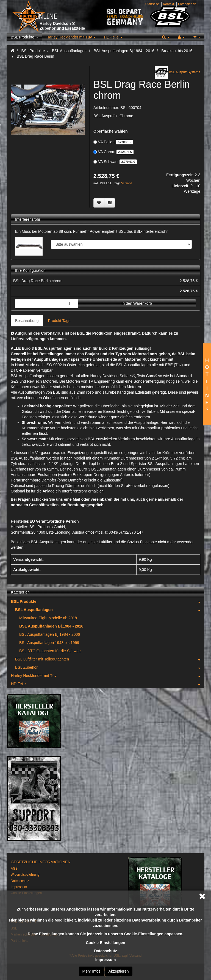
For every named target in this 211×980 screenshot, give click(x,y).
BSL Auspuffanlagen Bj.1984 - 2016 (51, 626)
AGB (14, 869)
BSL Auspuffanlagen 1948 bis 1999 (49, 643)
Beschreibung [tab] (27, 321)
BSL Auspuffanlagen (110, 610)
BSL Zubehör (110, 667)
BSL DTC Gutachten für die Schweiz (50, 651)
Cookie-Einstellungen (105, 943)
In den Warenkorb (137, 303)
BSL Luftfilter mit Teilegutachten (110, 659)
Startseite (152, 4)
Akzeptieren (119, 971)
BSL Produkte (24, 37)
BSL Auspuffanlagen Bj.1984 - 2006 (50, 634)
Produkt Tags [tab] (59, 321)
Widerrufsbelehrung (25, 875)
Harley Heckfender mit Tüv (71, 37)
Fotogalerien (187, 4)
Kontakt (168, 4)
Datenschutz (105, 951)
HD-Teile (113, 37)
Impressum (106, 960)
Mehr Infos (91, 971)
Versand (127, 183)
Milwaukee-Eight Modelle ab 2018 (48, 618)
